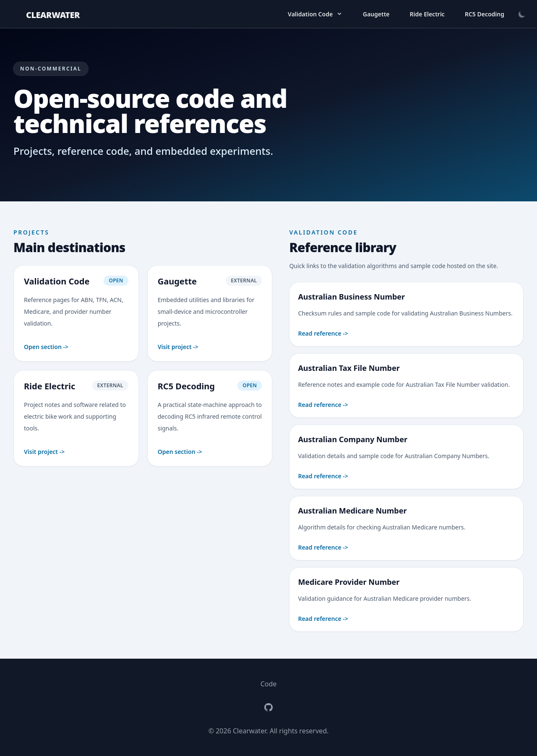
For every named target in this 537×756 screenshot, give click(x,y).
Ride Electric (427, 14)
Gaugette (376, 14)
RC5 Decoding (485, 14)
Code (269, 684)
